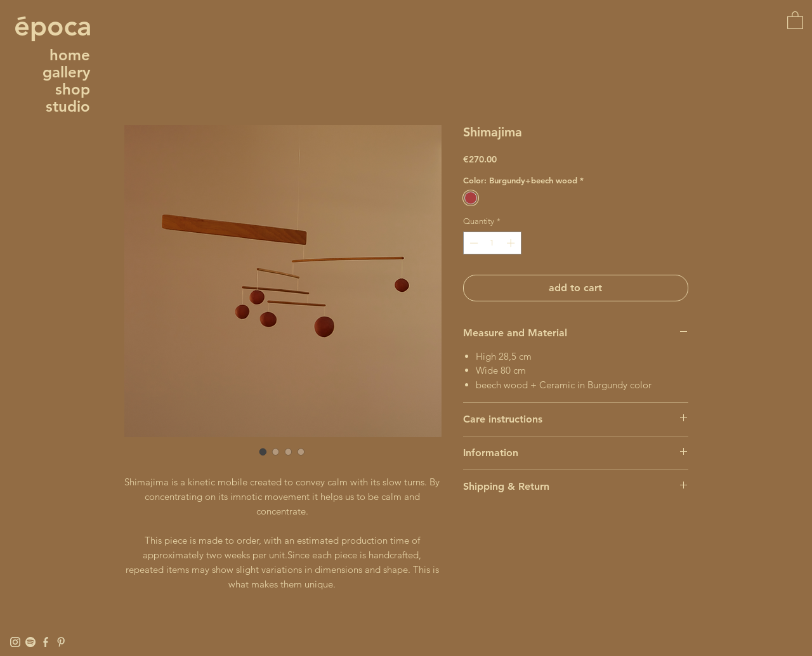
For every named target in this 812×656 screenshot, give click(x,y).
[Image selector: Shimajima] (263, 452)
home (70, 55)
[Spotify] (30, 642)
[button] (795, 20)
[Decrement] (473, 243)
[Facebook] (46, 642)
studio (68, 106)
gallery (66, 72)
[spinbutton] (492, 243)
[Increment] (512, 243)
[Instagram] (15, 642)
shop (73, 89)
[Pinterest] (61, 642)
